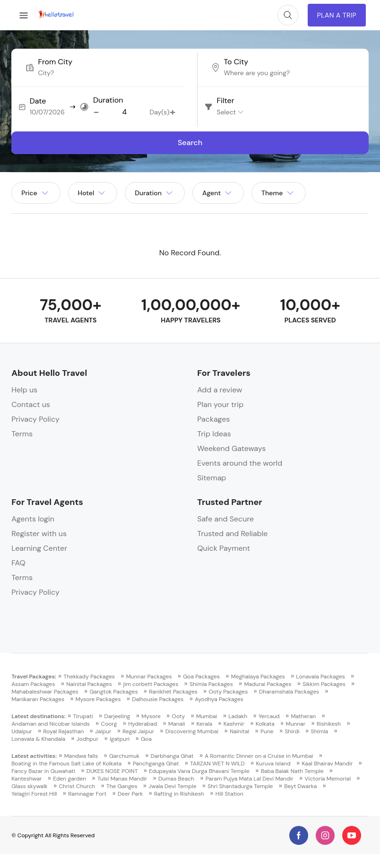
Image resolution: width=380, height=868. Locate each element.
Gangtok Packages (113, 692)
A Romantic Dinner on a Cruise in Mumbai (259, 756)
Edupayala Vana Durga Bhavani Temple (199, 771)
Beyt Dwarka (300, 786)
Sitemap (212, 478)
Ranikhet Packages (173, 692)
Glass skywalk (29, 786)
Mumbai (207, 716)
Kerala (204, 724)
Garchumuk (124, 756)
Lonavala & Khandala (38, 739)
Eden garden (69, 779)
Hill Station (229, 794)
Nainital (239, 731)
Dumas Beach (176, 779)
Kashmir (234, 724)
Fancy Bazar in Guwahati (43, 771)
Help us (24, 390)
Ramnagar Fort (87, 794)
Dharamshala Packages (289, 692)
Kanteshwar (26, 779)
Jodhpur (87, 739)
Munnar (296, 724)
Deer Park (130, 794)
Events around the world (240, 463)
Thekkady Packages (89, 677)
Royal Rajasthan (64, 731)
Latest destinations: (39, 716)
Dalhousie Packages (158, 699)
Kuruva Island (273, 764)
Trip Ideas (214, 434)
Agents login (33, 519)
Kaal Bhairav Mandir (328, 764)
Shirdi (292, 731)
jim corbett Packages (151, 684)
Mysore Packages (98, 699)
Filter (226, 101)
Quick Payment (224, 548)
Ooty (179, 716)
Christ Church (77, 786)
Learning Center (39, 548)
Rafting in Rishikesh (179, 794)
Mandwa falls (81, 756)
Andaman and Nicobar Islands (51, 724)
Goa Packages (201, 677)
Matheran (303, 716)
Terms (22, 434)
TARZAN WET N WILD (217, 764)
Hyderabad (142, 724)
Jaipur (103, 731)
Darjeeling (117, 716)
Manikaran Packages (38, 699)
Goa (146, 739)
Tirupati (83, 716)
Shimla (320, 731)
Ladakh (238, 716)
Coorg (109, 724)
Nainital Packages (89, 684)
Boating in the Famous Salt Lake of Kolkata (66, 764)
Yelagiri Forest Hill (34, 794)
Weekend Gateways (231, 448)
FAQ (18, 563)
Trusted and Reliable (232, 534)
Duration (108, 100)
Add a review (220, 390)
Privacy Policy (35, 419)
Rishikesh (329, 724)
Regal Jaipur (138, 731)
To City (236, 62)
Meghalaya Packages (258, 677)
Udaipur (22, 731)
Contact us (31, 404)
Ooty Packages (229, 692)
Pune (267, 731)
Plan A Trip (337, 15)
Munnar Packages (149, 677)
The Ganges (122, 786)
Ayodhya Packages (219, 699)
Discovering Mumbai (192, 731)
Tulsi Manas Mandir (122, 779)
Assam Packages (33, 684)
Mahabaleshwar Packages (45, 692)
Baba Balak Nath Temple (292, 771)
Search (190, 143)
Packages (213, 419)
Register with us (39, 534)
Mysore (151, 716)
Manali (177, 724)
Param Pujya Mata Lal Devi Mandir (250, 779)
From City (55, 62)
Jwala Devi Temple (172, 786)
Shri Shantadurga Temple (240, 786)
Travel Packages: (34, 677)
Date (38, 101)
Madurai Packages (268, 684)
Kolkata (265, 724)
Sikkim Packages (324, 684)
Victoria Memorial (328, 779)
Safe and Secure (225, 519)
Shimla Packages (211, 684)
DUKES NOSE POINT (112, 771)
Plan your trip (220, 404)
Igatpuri (120, 739)
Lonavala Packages (321, 677)
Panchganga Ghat (156, 764)
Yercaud (269, 716)
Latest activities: (34, 756)
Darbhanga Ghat (172, 756)
